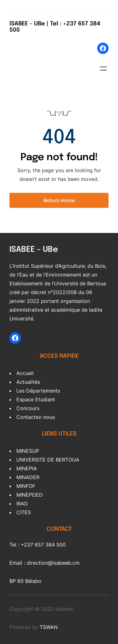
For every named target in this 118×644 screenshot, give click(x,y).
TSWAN (49, 627)
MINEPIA (27, 468)
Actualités (28, 382)
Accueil (25, 373)
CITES (24, 512)
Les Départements (38, 391)
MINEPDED (30, 495)
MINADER (28, 477)
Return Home (59, 200)
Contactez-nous (36, 417)
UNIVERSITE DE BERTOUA (48, 460)
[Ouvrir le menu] (103, 69)
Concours (28, 408)
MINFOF (26, 486)
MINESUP (28, 451)
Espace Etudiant (36, 399)
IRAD (22, 504)
